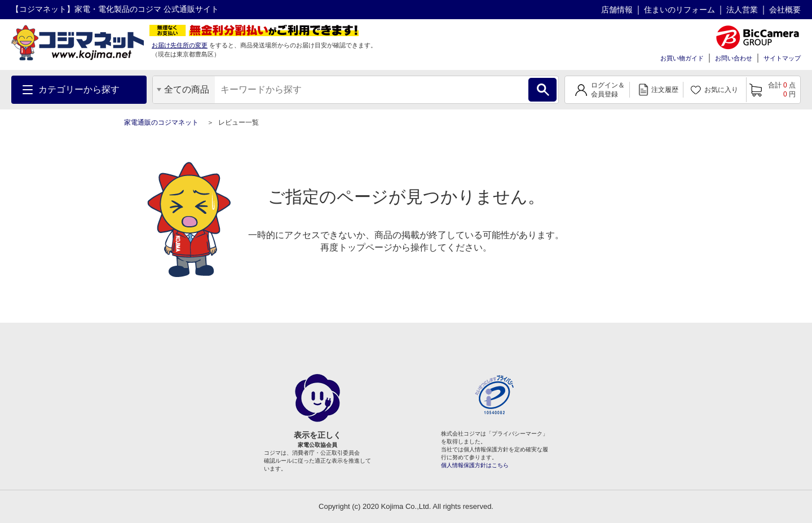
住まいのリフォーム (679, 10)
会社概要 (785, 10)
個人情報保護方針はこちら (475, 465)
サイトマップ (782, 58)
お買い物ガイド (682, 58)
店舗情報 (617, 10)
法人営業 (742, 10)
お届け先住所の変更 (180, 45)
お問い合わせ (734, 58)
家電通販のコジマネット (161, 122)
